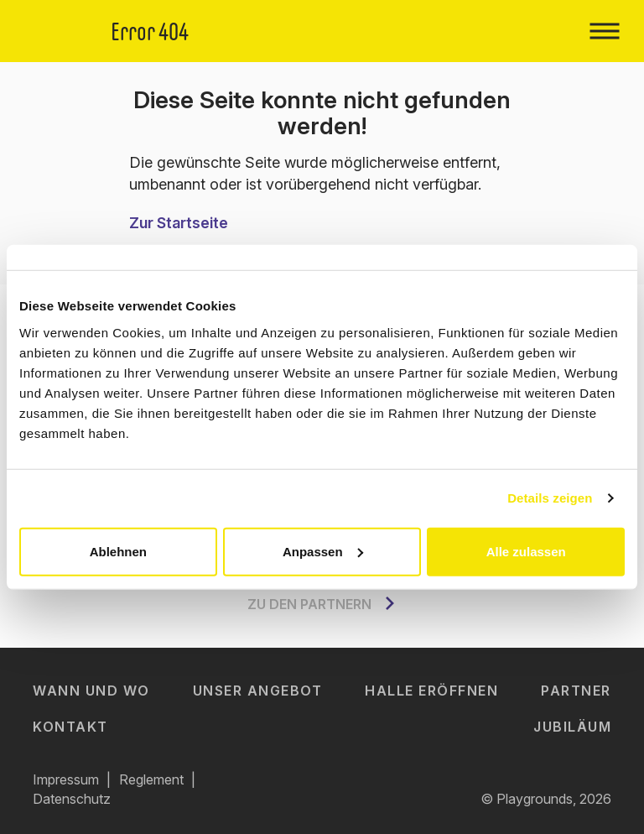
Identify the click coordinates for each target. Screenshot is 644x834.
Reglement (151, 779)
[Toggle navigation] (604, 31)
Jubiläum (572, 727)
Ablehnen (118, 551)
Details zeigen (550, 498)
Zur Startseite (179, 223)
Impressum (66, 779)
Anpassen (323, 551)
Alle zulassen (526, 551)
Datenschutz (72, 799)
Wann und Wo (91, 691)
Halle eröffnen (431, 691)
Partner (576, 691)
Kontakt (70, 727)
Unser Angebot (258, 691)
